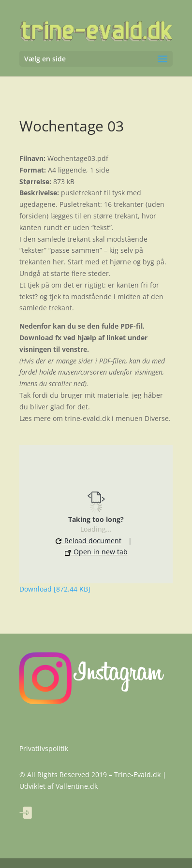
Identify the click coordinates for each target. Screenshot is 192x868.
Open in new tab (96, 552)
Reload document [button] (89, 541)
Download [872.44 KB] (55, 589)
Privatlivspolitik (44, 748)
